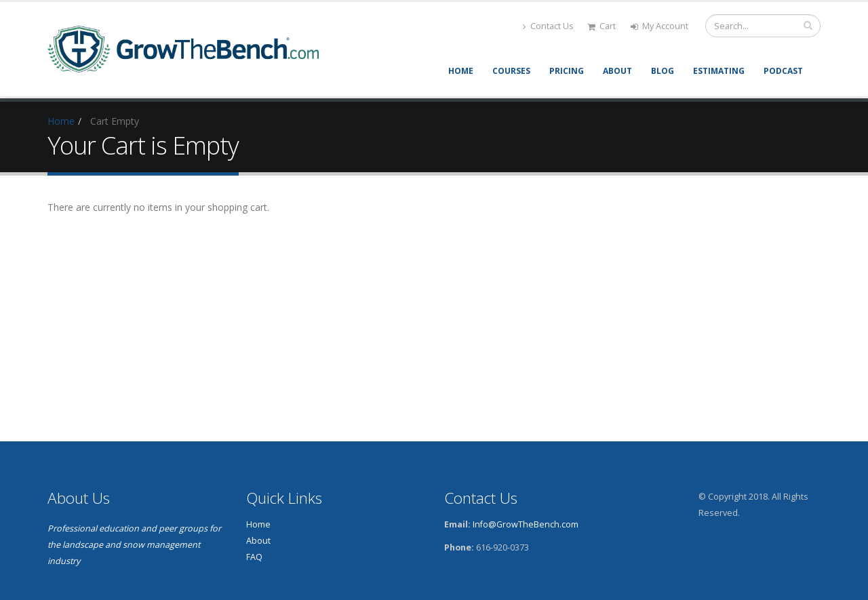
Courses (511, 71)
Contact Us (548, 26)
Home (461, 71)
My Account (659, 26)
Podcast (783, 71)
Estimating (719, 71)
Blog (663, 71)
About (617, 71)
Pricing (567, 71)
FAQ (254, 557)
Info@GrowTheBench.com (526, 524)
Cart (601, 26)
